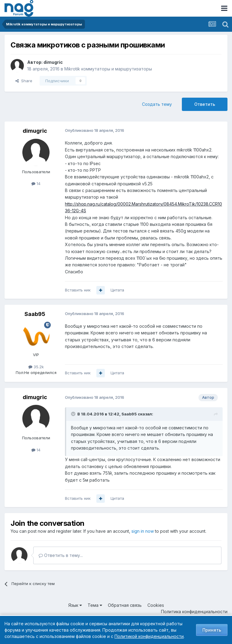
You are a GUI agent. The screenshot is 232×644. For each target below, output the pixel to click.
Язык (75, 605)
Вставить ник (78, 290)
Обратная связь (125, 605)
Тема (95, 605)
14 (36, 184)
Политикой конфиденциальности (149, 636)
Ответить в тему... (61, 555)
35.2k (36, 367)
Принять (212, 630)
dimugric (53, 62)
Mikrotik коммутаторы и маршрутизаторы (108, 69)
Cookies (156, 605)
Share (24, 81)
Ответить (205, 104)
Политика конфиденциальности (194, 611)
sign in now (143, 531)
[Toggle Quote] (74, 414)
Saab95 (35, 314)
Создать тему (157, 104)
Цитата (117, 290)
